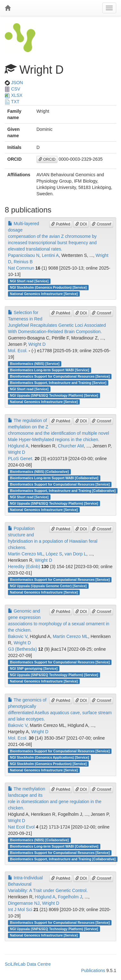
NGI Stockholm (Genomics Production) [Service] (48, 287)
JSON (14, 83)
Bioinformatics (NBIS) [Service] (35, 364)
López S (54, 554)
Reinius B (23, 262)
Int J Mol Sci (20, 910)
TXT (12, 102)
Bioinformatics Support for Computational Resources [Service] (60, 376)
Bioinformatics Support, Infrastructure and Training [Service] (58, 383)
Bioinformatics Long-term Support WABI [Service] (49, 370)
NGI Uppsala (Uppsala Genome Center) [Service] (48, 586)
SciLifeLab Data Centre (28, 964)
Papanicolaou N (24, 255)
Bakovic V (18, 636)
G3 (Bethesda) (22, 649)
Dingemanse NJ (24, 903)
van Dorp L (75, 554)
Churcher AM (71, 446)
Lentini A (50, 255)
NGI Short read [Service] (29, 281)
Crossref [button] (101, 224)
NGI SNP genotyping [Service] (34, 668)
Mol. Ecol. (18, 351)
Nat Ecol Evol (21, 827)
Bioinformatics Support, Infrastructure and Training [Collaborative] (63, 491)
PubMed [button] (61, 224)
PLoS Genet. (21, 459)
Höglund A (18, 446)
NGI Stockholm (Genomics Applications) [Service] (49, 757)
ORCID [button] (47, 159)
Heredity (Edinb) (24, 567)
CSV (13, 89)
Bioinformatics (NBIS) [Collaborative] (39, 472)
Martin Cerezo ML (26, 554)
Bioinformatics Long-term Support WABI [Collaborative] (54, 478)
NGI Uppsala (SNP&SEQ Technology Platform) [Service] (54, 395)
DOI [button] (81, 224)
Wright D (37, 344)
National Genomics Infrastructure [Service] (44, 294)
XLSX (14, 95)
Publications (93, 970)
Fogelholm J (70, 897)
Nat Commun (21, 268)
